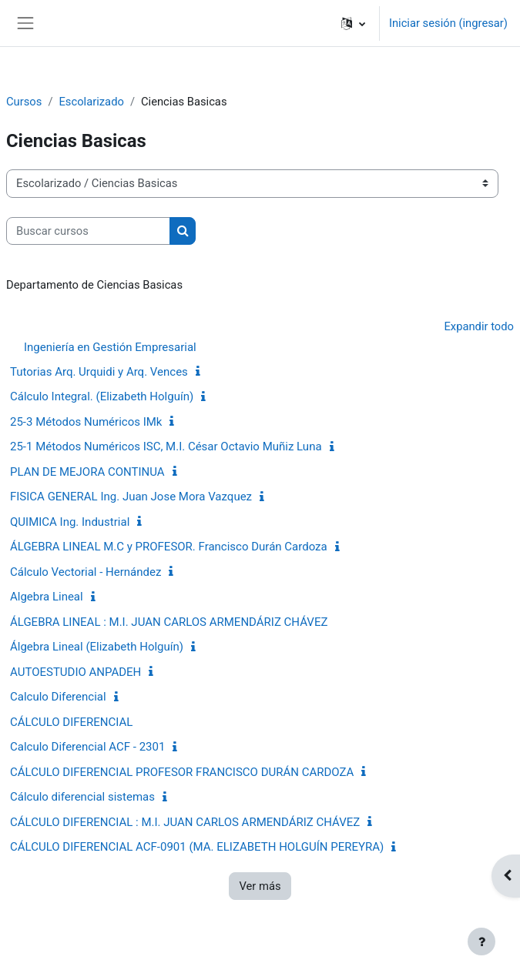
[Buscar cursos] (88, 231)
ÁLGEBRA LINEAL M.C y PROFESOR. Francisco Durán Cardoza (169, 547)
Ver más (260, 886)
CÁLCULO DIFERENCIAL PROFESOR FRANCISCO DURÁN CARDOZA (182, 772)
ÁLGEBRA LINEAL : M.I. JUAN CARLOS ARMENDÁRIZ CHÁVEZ (169, 622)
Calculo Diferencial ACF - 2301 (87, 747)
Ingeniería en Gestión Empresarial (110, 347)
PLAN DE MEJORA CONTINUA (87, 472)
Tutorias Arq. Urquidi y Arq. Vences (99, 372)
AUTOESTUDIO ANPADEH (75, 672)
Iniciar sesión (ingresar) (448, 23)
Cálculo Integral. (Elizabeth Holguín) (102, 396)
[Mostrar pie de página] (481, 942)
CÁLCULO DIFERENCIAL (71, 722)
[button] (353, 23)
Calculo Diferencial (58, 697)
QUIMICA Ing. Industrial (70, 522)
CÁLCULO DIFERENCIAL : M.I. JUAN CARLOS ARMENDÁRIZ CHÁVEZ (185, 822)
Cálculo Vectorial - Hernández (86, 572)
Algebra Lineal (47, 597)
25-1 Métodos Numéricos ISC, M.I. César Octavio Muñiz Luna (166, 447)
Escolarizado (91, 102)
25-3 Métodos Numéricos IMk (86, 422)
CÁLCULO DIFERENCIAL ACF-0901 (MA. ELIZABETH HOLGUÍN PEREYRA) (197, 847)
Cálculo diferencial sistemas (82, 797)
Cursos (24, 102)
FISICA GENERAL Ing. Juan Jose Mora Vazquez (131, 497)
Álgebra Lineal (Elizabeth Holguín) (97, 647)
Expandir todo (479, 326)
